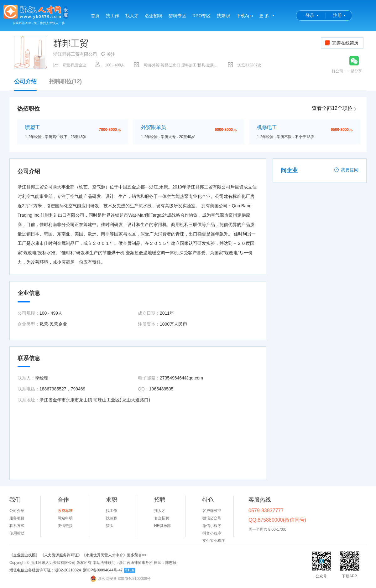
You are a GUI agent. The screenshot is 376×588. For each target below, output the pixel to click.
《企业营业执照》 (25, 555)
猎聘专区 (177, 16)
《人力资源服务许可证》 (61, 555)
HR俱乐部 (162, 526)
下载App (245, 16)
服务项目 (17, 518)
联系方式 (17, 526)
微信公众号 (212, 518)
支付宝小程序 (214, 541)
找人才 (132, 16)
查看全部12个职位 (332, 108)
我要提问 (346, 170)
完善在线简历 (341, 43)
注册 (337, 15)
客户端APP (212, 511)
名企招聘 (154, 16)
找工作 (112, 16)
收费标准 (65, 511)
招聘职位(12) (65, 82)
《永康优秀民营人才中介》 (104, 555)
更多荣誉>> (137, 555)
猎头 (110, 526)
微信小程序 (212, 526)
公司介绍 (25, 85)
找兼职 (223, 16)
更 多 (264, 16)
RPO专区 (201, 16)
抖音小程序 (212, 533)
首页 (95, 16)
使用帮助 (17, 533)
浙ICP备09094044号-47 (103, 570)
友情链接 (65, 526)
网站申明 (65, 518)
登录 (310, 15)
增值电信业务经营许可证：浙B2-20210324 (45, 570)
